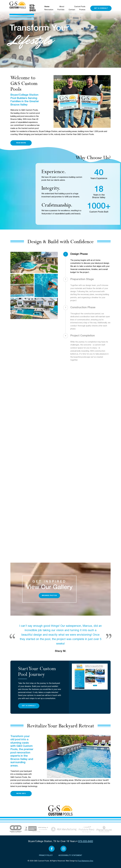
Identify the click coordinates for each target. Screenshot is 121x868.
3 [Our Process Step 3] (66, 308)
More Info (21, 794)
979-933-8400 (32, 8)
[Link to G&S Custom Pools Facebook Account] (52, 849)
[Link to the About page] (16, 829)
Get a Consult (101, 8)
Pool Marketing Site (85, 861)
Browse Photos (49, 596)
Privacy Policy (46, 855)
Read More (21, 143)
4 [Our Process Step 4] (66, 336)
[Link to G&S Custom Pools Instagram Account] (63, 849)
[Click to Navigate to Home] (18, 5)
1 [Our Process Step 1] (66, 254)
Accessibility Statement (70, 855)
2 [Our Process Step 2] (66, 279)
